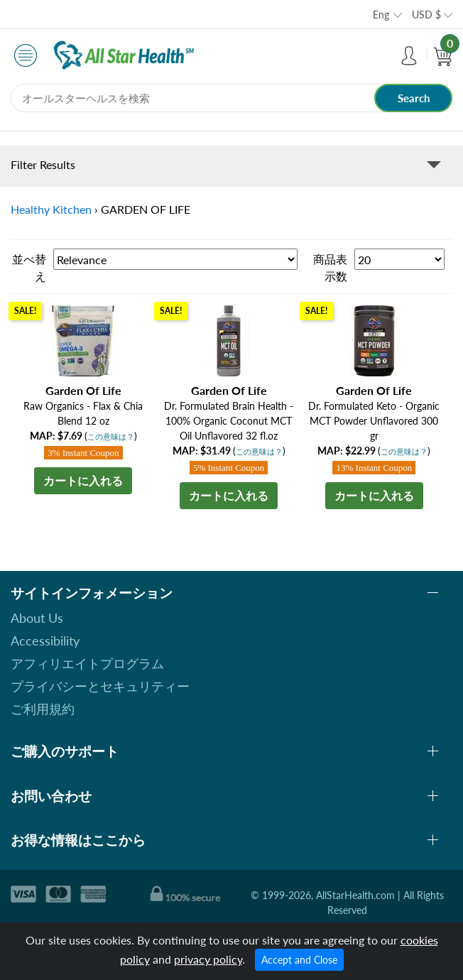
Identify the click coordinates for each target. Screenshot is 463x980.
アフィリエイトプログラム (87, 663)
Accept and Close (299, 960)
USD (426, 15)
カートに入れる (83, 480)
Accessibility (45, 641)
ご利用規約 (43, 709)
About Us (37, 618)
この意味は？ (111, 436)
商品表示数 (330, 267)
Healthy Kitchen (51, 209)
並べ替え (29, 267)
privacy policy (208, 959)
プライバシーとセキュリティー (100, 686)
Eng (381, 15)
